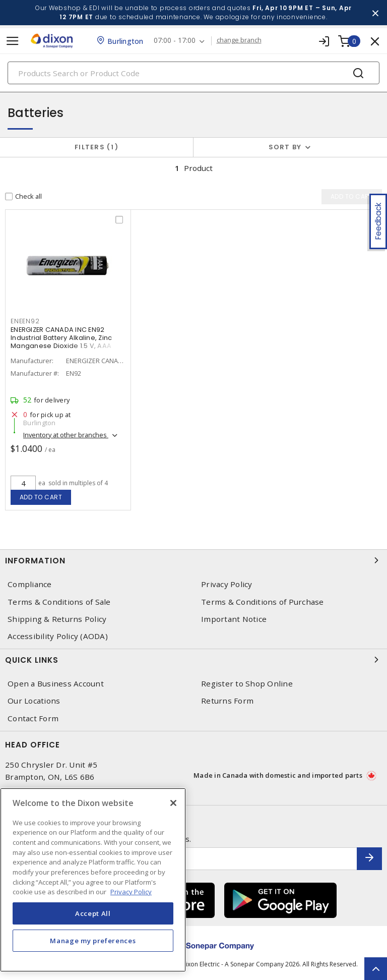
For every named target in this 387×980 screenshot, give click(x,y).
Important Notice (234, 619)
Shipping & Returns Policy (57, 619)
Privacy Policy (227, 584)
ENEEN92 (25, 321)
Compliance (30, 584)
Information (193, 560)
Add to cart (41, 497)
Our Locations (34, 701)
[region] (93, 880)
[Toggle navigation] (13, 41)
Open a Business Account (56, 684)
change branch (239, 40)
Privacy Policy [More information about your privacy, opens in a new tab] (131, 892)
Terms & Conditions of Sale (59, 602)
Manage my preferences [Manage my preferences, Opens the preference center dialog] (93, 941)
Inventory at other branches (66, 435)
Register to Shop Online (247, 684)
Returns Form (227, 701)
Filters (96, 147)
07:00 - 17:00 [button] (175, 41)
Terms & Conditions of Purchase (263, 602)
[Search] (193, 73)
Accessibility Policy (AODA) (58, 636)
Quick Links (193, 660)
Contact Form (33, 718)
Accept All (93, 913)
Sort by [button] (285, 147)
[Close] (173, 803)
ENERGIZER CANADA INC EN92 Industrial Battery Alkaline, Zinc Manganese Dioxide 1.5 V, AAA (61, 338)
